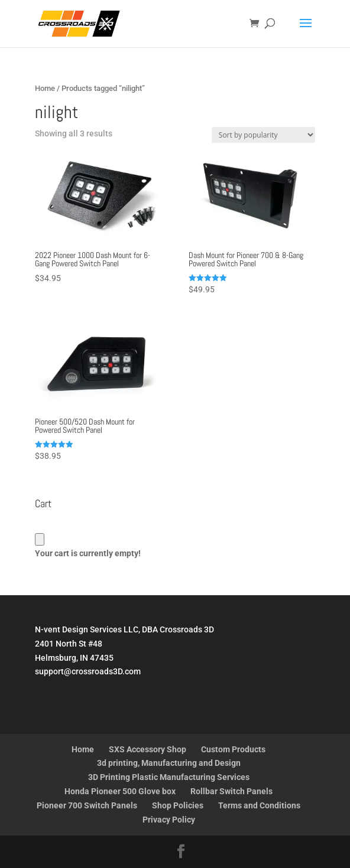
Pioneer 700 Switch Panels (87, 805)
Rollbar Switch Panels (231, 791)
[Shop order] (263, 135)
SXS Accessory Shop (148, 749)
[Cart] (40, 539)
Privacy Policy (169, 820)
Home (45, 88)
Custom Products (233, 749)
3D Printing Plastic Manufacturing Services (169, 777)
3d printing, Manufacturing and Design (169, 763)
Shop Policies (178, 805)
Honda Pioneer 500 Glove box (120, 791)
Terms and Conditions (259, 805)
